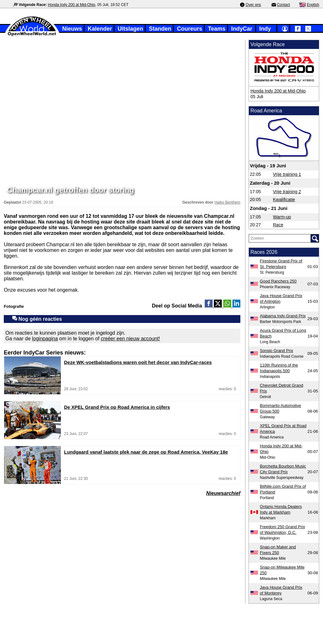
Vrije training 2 (287, 192)
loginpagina (45, 339)
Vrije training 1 (287, 174)
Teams (217, 29)
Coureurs (190, 29)
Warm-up (282, 217)
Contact (283, 5)
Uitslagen (130, 29)
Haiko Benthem (227, 202)
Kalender (100, 29)
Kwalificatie (284, 200)
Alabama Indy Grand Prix (283, 316)
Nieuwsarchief (223, 493)
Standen (160, 29)
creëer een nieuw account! (130, 339)
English (313, 5)
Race (278, 225)
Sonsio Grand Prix (277, 351)
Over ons (253, 5)
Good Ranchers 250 (278, 281)
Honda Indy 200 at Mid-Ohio (72, 5)
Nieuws (72, 29)
